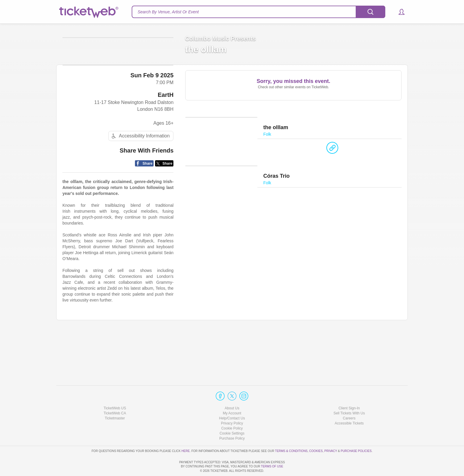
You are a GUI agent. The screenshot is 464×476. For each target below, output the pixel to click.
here (186, 434)
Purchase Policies (356, 434)
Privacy (331, 434)
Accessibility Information (140, 182)
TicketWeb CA (115, 396)
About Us (232, 391)
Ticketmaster (115, 401)
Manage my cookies (232, 416)
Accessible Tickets (349, 406)
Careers (349, 401)
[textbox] (258, 12)
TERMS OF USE (272, 466)
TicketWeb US (115, 391)
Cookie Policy (232, 411)
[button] (399, 12)
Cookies (316, 434)
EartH (166, 141)
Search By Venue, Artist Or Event (168, 12)
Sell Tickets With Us (349, 396)
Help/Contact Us (232, 401)
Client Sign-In (349, 391)
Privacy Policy (232, 406)
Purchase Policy (232, 421)
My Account (232, 396)
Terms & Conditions (291, 434)
